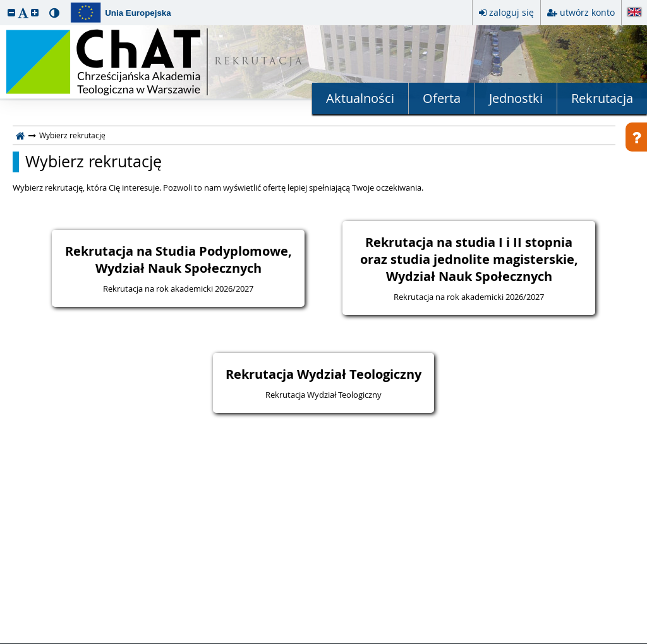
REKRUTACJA (259, 62)
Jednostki (516, 98)
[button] (11, 12)
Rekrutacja (602, 98)
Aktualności (360, 98)
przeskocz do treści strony (3, 3)
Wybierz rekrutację (94, 162)
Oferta (442, 98)
